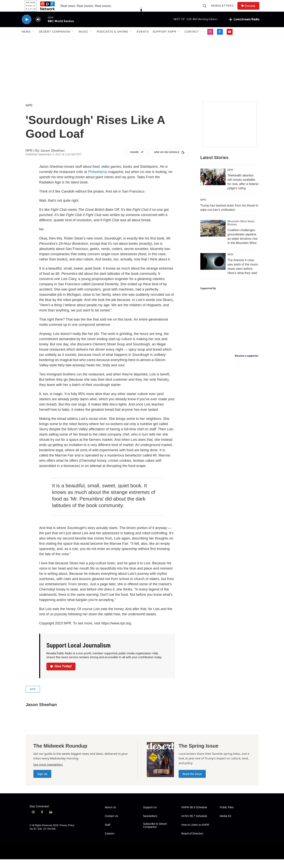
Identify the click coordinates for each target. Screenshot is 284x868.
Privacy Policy (67, 834)
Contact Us (112, 825)
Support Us (150, 816)
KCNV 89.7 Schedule (194, 825)
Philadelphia (97, 181)
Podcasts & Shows (112, 40)
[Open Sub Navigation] (34, 40)
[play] (27, 28)
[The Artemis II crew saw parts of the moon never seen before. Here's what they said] (213, 270)
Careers (110, 842)
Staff (108, 834)
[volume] (38, 28)
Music (83, 40)
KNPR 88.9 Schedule (194, 816)
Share (137, 161)
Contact (192, 40)
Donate (253, 10)
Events (143, 40)
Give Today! (61, 675)
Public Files (227, 816)
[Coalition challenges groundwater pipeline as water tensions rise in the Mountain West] (213, 237)
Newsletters (224, 10)
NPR (29, 114)
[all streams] (244, 28)
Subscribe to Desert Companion (155, 834)
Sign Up (42, 783)
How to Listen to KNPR (195, 834)
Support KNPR (164, 40)
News (26, 40)
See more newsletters (48, 773)
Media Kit (225, 825)
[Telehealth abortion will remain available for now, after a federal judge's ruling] (213, 186)
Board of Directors (192, 842)
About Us (110, 816)
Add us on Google (169, 161)
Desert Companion (55, 40)
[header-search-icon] (207, 10)
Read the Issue (192, 783)
